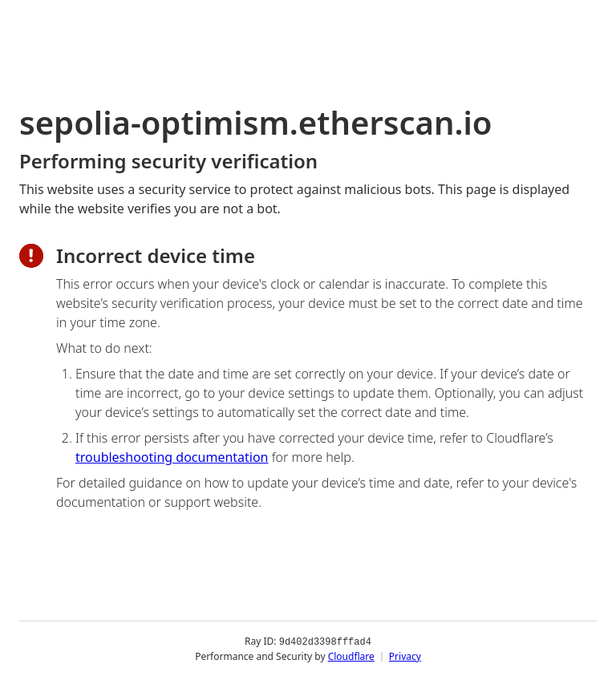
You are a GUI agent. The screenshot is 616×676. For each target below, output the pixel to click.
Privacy (405, 656)
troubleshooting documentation (172, 457)
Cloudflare (351, 656)
